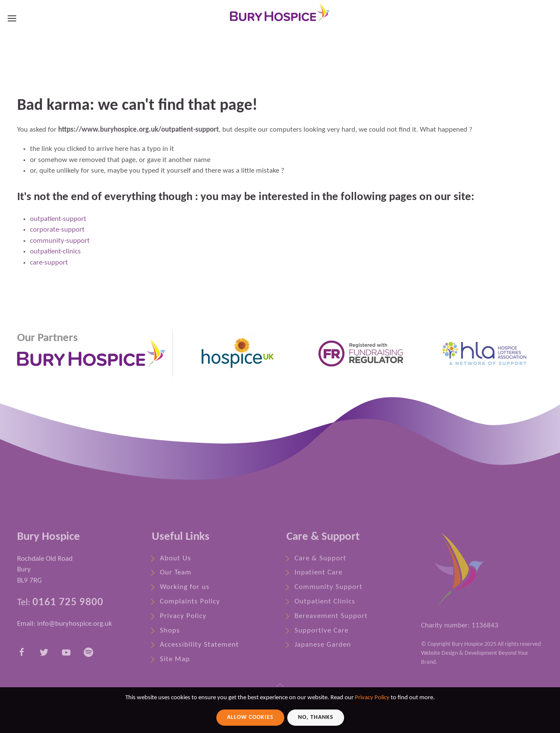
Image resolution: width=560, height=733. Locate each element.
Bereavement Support (331, 616)
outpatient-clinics (55, 252)
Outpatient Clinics (325, 602)
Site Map (175, 659)
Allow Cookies (250, 717)
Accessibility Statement (199, 645)
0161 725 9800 (68, 602)
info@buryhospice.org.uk (75, 624)
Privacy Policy (183, 616)
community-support (60, 241)
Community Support (329, 587)
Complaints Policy (190, 602)
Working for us (185, 587)
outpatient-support (58, 219)
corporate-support (57, 230)
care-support (49, 263)
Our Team (176, 573)
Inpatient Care (318, 573)
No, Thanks (316, 717)
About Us (175, 558)
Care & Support (320, 558)
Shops (170, 631)
